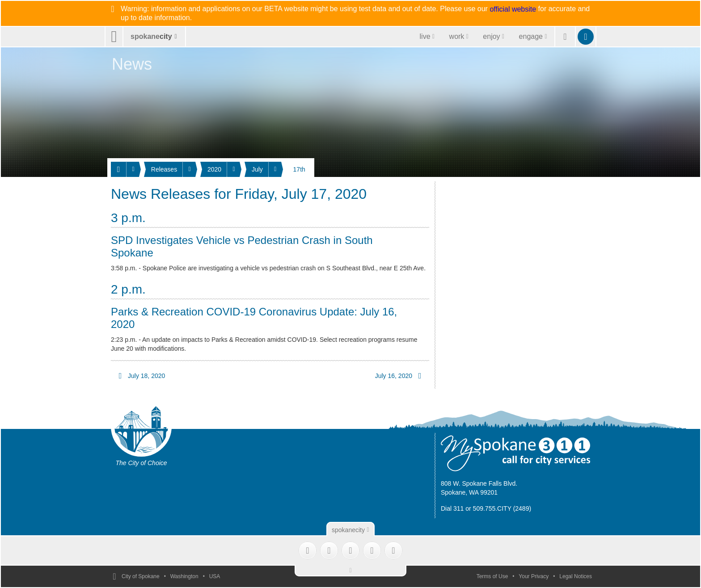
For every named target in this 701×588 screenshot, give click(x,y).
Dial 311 (452, 508)
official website (513, 9)
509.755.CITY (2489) (502, 508)
